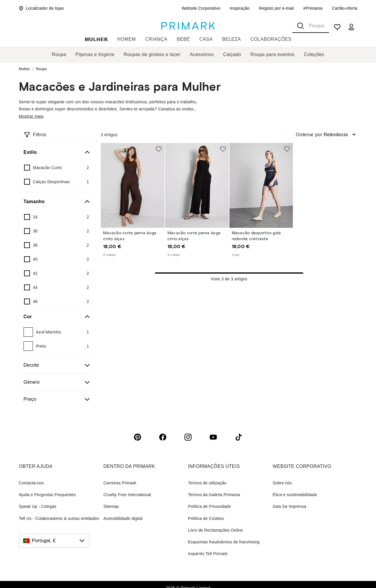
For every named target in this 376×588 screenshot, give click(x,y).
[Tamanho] (56, 202)
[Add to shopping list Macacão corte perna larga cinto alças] (159, 149)
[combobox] (311, 26)
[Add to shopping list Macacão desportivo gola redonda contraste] (287, 149)
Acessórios (202, 54)
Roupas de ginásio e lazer (152, 54)
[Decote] (56, 365)
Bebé (183, 39)
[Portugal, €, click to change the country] (54, 541)
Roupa (59, 54)
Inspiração (240, 8)
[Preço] (56, 399)
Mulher (96, 39)
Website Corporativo (201, 8)
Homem (127, 39)
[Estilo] (56, 152)
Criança (156, 39)
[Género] (56, 382)
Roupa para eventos (273, 54)
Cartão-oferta (345, 8)
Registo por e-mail (277, 8)
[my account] (351, 27)
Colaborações (271, 39)
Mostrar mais (31, 116)
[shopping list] (337, 27)
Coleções (314, 54)
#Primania (313, 8)
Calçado (232, 54)
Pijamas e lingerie (95, 54)
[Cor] (56, 317)
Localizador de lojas (41, 8)
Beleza (231, 39)
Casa (206, 39)
